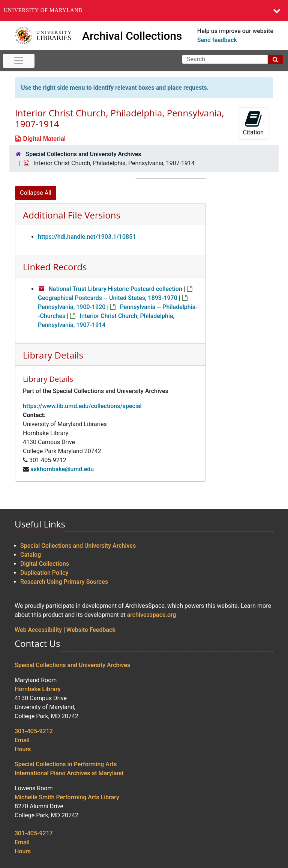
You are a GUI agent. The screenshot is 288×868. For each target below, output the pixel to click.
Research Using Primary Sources (64, 582)
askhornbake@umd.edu (62, 469)
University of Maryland (43, 10)
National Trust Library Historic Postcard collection (115, 289)
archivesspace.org (152, 615)
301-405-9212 (34, 731)
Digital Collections (45, 564)
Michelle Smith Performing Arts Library (67, 797)
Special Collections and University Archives (83, 154)
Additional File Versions (72, 215)
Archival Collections (132, 36)
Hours (23, 749)
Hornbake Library (38, 689)
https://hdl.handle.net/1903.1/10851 (87, 237)
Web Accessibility (38, 630)
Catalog (31, 555)
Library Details (53, 355)
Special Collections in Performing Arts (66, 764)
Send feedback (217, 40)
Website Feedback (91, 630)
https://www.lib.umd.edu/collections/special (82, 406)
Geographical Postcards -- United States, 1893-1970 (108, 298)
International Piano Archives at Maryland (69, 773)
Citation (253, 123)
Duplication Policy (44, 573)
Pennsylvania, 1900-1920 (72, 307)
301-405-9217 (34, 833)
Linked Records (55, 267)
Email (22, 740)
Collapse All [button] (36, 193)
